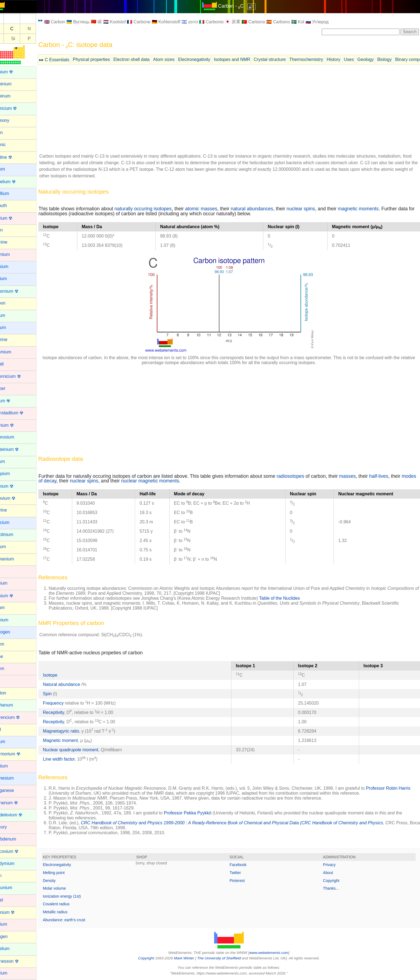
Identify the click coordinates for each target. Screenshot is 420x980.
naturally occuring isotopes (156, 209)
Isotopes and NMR (245, 59)
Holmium (12, 620)
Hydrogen (13, 632)
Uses (362, 59)
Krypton (11, 693)
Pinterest (244, 881)
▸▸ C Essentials (67, 60)
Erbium (11, 461)
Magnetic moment (73, 740)
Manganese (15, 790)
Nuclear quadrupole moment (83, 750)
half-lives (392, 476)
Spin (60, 694)
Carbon (11, 303)
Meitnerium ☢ (17, 803)
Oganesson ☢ (18, 961)
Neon (9, 876)
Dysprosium (15, 437)
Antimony (13, 120)
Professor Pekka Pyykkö (201, 813)
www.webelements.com (275, 953)
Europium (13, 474)
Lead (9, 729)
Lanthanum (15, 705)
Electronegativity (207, 59)
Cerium (11, 315)
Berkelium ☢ (16, 182)
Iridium (10, 668)
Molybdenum (16, 839)
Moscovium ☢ (17, 851)
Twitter (242, 873)
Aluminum (14, 96)
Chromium (14, 352)
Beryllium (13, 193)
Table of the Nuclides (292, 598)
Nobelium (13, 949)
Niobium (12, 924)
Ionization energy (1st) (75, 896)
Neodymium (16, 863)
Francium (13, 522)
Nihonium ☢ (16, 912)
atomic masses (214, 209)
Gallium (11, 547)
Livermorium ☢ (18, 754)
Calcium (12, 279)
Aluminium (14, 84)
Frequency (66, 703)
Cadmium (13, 254)
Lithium (11, 742)
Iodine (10, 656)
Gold (9, 571)
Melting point (67, 873)
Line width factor (72, 759)
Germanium (15, 559)
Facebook (244, 865)
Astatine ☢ (14, 157)
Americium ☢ (17, 108)
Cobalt (10, 364)
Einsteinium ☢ (18, 449)
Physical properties (104, 59)
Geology (379, 59)
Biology (397, 59)
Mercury (12, 827)
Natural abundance (75, 684)
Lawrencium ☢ (18, 717)
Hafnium (12, 583)
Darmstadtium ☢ (20, 413)
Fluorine (12, 510)
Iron (8, 681)
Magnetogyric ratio (74, 731)
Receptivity (66, 712)
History (346, 59)
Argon (10, 132)
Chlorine (12, 340)
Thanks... (334, 888)
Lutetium (12, 766)
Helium (11, 608)
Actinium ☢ (15, 72)
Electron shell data (144, 59)
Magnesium (15, 778)
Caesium (12, 266)
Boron (10, 230)
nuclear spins (314, 209)
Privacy (332, 865)
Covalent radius (69, 904)
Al (10, 39)
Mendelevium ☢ (19, 815)
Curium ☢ (13, 401)
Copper (11, 388)
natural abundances (265, 209)
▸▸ (54, 20)
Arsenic (11, 145)
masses (360, 476)
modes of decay (68, 481)
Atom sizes (177, 59)
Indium (10, 644)
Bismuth (12, 206)
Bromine (12, 242)
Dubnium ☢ (15, 425)
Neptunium (14, 888)
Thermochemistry (319, 59)
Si (26, 39)
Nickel (10, 900)
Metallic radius (68, 912)
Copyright (334, 881)
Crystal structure (282, 59)
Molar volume (67, 888)
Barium (11, 169)
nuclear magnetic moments (179, 481)
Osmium (12, 973)
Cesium (11, 327)
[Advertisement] (235, 110)
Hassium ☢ (15, 596)
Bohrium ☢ (15, 218)
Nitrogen (12, 936)
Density (62, 881)
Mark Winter (190, 958)
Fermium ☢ (15, 486)
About (331, 873)
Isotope (63, 675)
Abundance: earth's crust (77, 920)
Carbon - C (237, 6)
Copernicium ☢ (19, 376)
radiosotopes (303, 476)
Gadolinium (15, 534)
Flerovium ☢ (16, 498)
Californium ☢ (17, 291)
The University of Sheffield (226, 958)
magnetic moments (371, 209)
